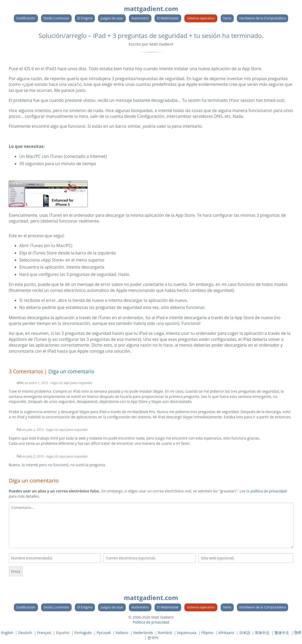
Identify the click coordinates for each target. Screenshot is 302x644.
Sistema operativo (201, 18)
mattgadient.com (151, 9)
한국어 (153, 638)
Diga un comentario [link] (71, 371)
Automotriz (140, 18)
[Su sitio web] (246, 558)
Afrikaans (226, 633)
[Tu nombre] (55, 558)
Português (83, 633)
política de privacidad (269, 491)
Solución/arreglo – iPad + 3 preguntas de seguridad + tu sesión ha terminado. (151, 35)
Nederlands (143, 633)
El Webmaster (168, 18)
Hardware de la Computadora (262, 18)
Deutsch (25, 633)
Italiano (122, 633)
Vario (227, 18)
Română (165, 633)
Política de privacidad (151, 622)
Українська (187, 633)
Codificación (26, 18)
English (7, 633)
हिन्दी (298, 633)
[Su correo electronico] (150, 558)
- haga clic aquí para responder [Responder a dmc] (71, 383)
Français (44, 633)
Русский (104, 633)
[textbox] (151, 526)
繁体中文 (282, 633)
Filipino (207, 633)
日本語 (245, 633)
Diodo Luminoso (56, 18)
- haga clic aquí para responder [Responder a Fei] (66, 430)
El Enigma (85, 18)
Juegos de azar (112, 18)
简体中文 (262, 633)
